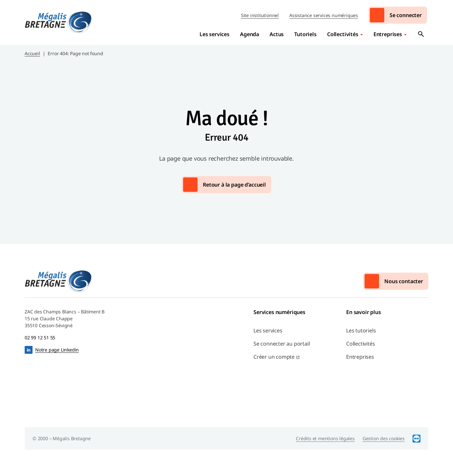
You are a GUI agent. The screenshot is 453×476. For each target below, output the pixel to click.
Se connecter (406, 15)
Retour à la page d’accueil (234, 185)
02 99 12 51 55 (40, 338)
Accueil (32, 53)
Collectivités (343, 34)
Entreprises (388, 34)
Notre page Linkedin (57, 350)
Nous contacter (404, 281)
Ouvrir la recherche (421, 34)
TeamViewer (417, 438)
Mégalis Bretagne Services (59, 22)
